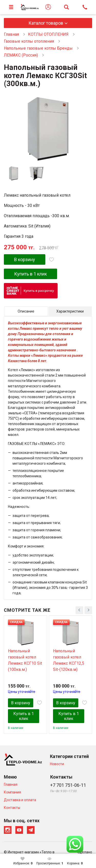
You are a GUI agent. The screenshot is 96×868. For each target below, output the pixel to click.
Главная (11, 34)
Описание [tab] (26, 311)
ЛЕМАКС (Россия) (21, 55)
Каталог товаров (46, 23)
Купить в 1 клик (30, 274)
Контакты (12, 808)
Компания (12, 792)
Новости (57, 764)
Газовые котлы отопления (29, 41)
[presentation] (79, 610)
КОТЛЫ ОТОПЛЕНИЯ (48, 34)
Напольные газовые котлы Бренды (38, 48)
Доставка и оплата (20, 800)
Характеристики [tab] (70, 311)
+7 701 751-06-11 (68, 785)
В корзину (25, 259)
